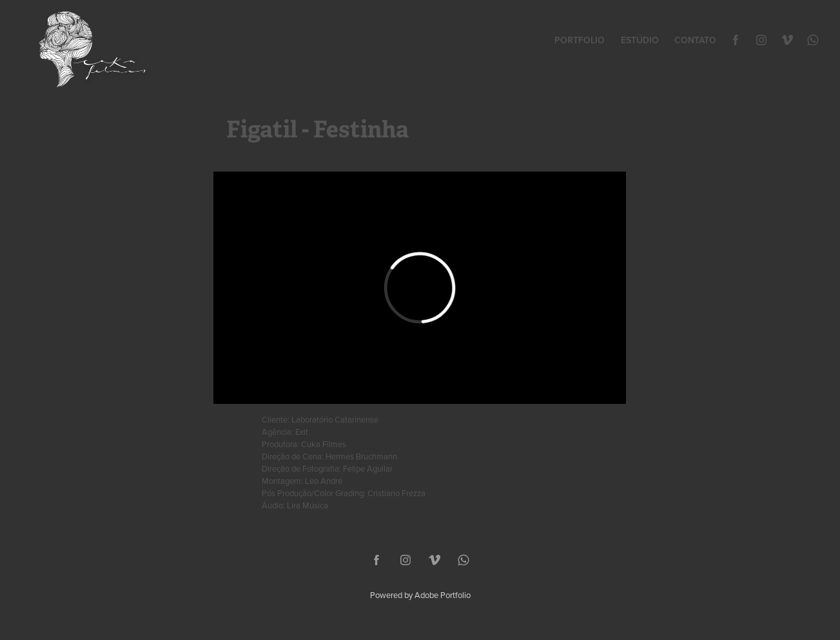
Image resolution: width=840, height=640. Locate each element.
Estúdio (640, 40)
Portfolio (580, 40)
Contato (695, 40)
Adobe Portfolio (443, 595)
